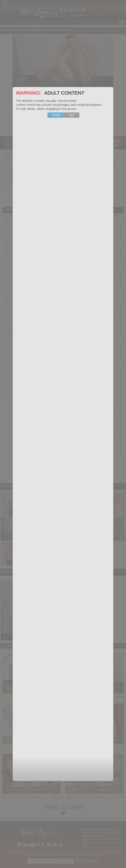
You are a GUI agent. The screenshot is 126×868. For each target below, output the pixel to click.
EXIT (74, 115)
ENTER (58, 115)
